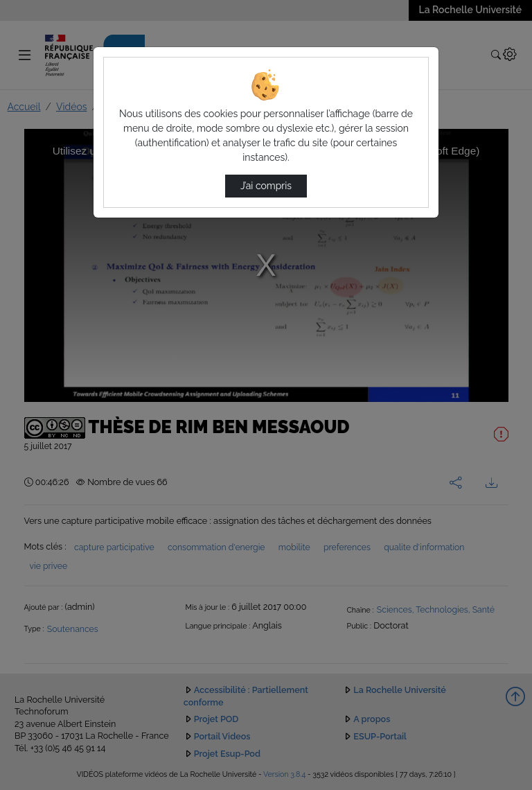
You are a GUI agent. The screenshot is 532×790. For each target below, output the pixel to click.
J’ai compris (266, 186)
